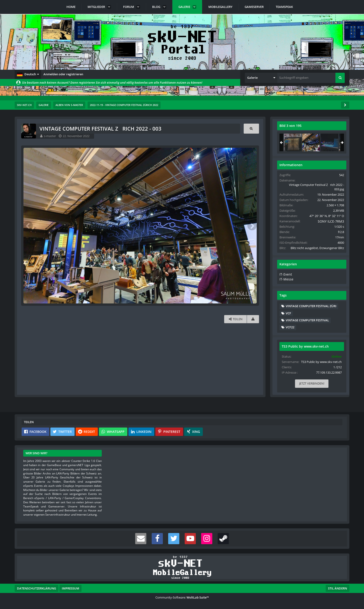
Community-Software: (182, 597)
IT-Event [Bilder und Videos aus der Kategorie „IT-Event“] (285, 279)
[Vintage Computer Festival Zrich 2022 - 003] (311, 142)
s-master (50, 136)
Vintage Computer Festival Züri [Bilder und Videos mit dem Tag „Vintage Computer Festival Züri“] (311, 310)
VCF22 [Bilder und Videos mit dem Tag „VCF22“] (290, 331)
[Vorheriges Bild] (29, 225)
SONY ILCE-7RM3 (328, 221)
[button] (28, 74)
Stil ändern (338, 588)
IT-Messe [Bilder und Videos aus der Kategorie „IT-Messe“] (286, 283)
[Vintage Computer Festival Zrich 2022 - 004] (330, 142)
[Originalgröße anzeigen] (251, 129)
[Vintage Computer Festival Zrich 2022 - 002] (293, 142)
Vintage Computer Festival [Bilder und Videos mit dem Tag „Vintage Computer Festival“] (308, 324)
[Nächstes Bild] (252, 225)
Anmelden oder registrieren (63, 74)
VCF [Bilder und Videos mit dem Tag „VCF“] (289, 317)
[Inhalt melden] (253, 319)
